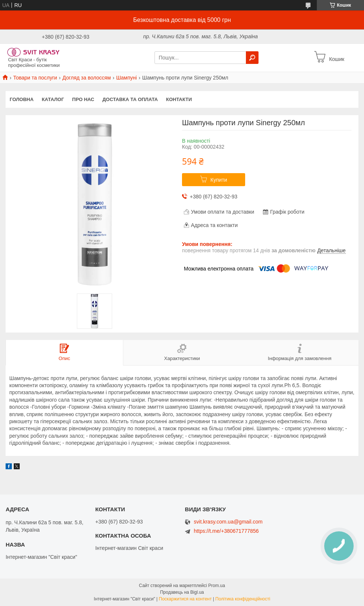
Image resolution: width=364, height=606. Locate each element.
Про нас (83, 99)
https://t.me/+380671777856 (226, 531)
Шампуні (127, 78)
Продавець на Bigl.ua (182, 592)
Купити (219, 180)
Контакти (179, 99)
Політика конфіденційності (243, 599)
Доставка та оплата (130, 99)
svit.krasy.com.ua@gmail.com (228, 522)
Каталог (53, 99)
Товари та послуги (35, 78)
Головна (22, 99)
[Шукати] (252, 58)
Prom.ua (217, 586)
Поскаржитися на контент (185, 599)
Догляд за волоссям (87, 78)
